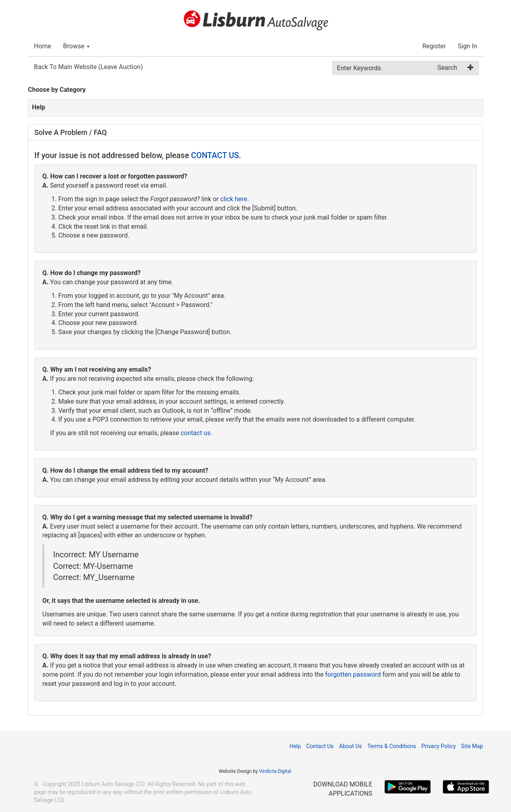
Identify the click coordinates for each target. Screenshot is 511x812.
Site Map (472, 746)
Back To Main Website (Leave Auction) (88, 67)
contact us (195, 433)
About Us (350, 746)
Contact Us (320, 746)
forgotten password (353, 674)
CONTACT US (215, 155)
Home (43, 46)
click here (234, 199)
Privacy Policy (438, 746)
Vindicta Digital (275, 771)
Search (447, 68)
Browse (76, 46)
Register (434, 46)
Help (295, 746)
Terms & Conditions (392, 746)
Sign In (467, 46)
